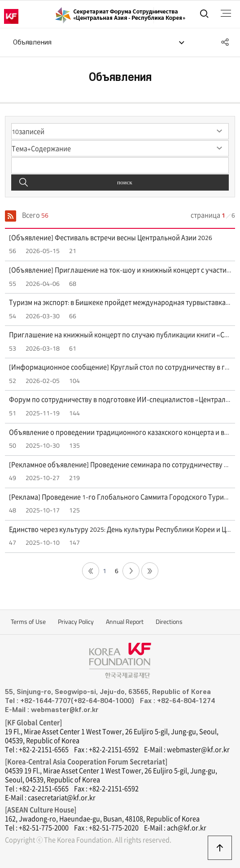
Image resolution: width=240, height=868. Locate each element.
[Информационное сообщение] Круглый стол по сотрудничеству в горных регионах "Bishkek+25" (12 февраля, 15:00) (120, 367)
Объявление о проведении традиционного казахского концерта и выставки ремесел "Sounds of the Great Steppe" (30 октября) (120, 432)
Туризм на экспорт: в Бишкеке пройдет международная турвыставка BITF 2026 (120, 303)
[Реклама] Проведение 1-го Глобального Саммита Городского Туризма (120, 497)
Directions (169, 622)
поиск (125, 182)
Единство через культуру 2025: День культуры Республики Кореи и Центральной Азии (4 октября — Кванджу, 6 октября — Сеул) (120, 530)
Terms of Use (28, 622)
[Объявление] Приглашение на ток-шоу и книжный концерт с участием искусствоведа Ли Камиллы (120, 270)
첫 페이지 (91, 571)
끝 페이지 (150, 571)
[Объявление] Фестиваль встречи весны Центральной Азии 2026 (111, 238)
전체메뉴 (226, 13)
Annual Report (125, 622)
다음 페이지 (131, 571)
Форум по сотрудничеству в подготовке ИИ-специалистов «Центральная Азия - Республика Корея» (120, 400)
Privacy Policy (76, 622)
